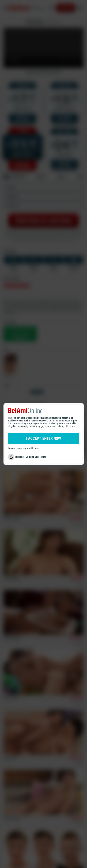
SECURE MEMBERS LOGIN (31, 457)
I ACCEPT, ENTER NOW (43, 438)
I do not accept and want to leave (24, 448)
